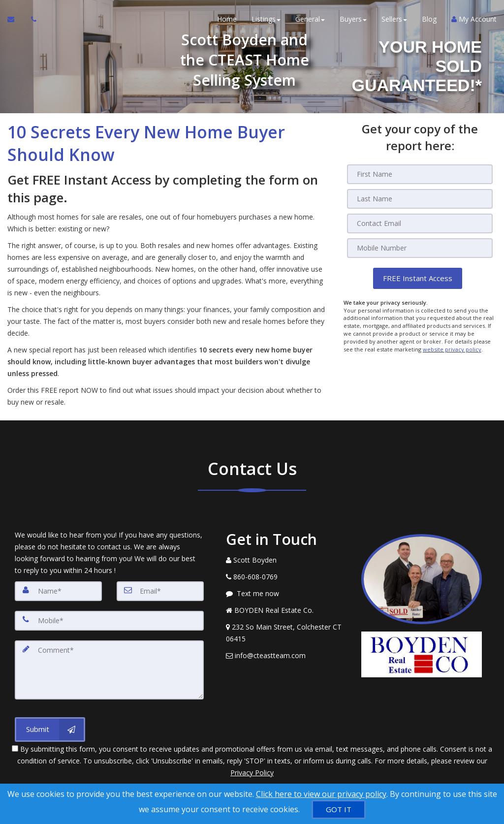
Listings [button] (266, 19)
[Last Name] (420, 199)
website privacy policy (452, 349)
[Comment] (109, 670)
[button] (418, 278)
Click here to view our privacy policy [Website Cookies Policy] (321, 794)
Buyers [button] (353, 19)
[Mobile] (420, 248)
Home (227, 19)
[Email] (420, 223)
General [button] (310, 19)
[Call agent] (31, 20)
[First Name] (420, 174)
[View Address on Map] (286, 633)
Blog (429, 19)
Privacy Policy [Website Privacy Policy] (252, 773)
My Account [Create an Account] (474, 19)
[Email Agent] (16, 20)
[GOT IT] (339, 809)
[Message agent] (286, 594)
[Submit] (50, 729)
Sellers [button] (394, 19)
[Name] (58, 591)
